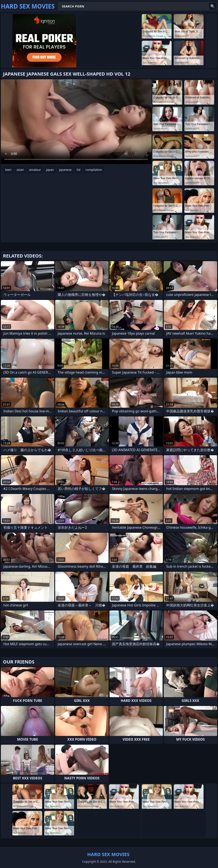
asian (20, 170)
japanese (65, 170)
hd (78, 170)
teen (8, 170)
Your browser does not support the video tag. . (76, 122)
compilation (94, 170)
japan (50, 170)
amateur (35, 170)
